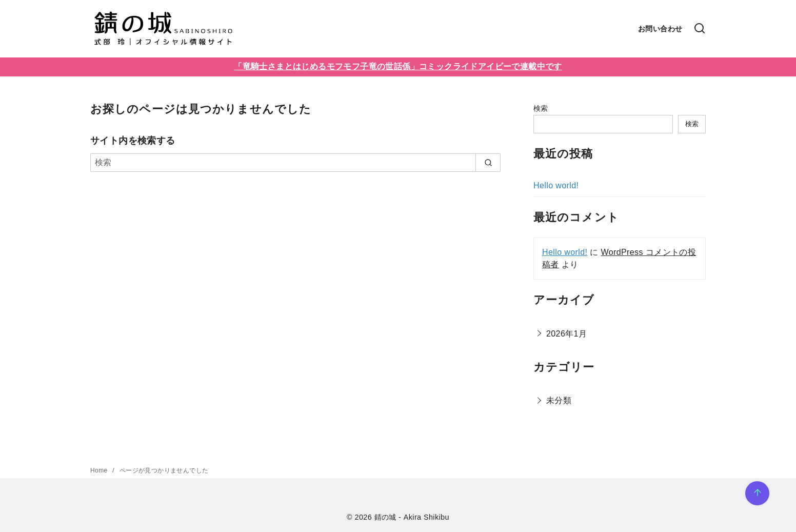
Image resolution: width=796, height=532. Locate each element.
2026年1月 (566, 334)
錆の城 (385, 517)
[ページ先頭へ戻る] (757, 493)
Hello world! (556, 185)
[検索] (700, 29)
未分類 (559, 400)
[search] (488, 163)
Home (100, 470)
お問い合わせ (660, 29)
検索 (541, 108)
